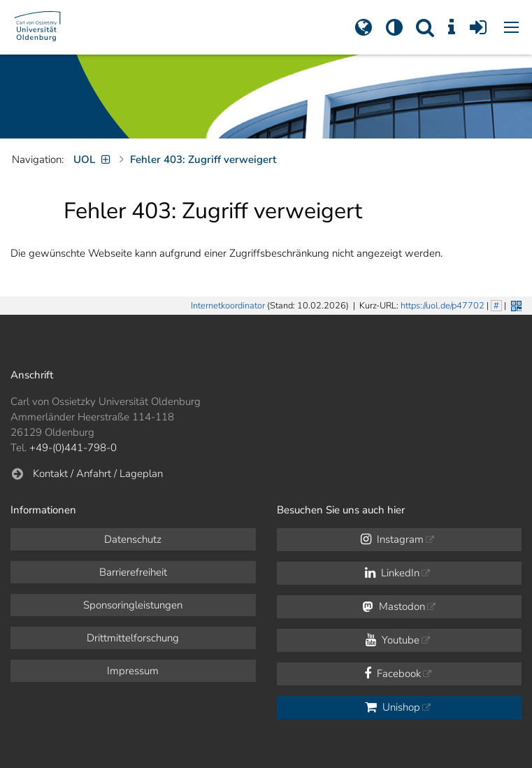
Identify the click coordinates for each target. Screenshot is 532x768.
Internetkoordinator (228, 306)
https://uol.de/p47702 (443, 306)
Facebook (393, 674)
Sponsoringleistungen (133, 605)
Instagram (392, 539)
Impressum (133, 671)
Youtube (393, 640)
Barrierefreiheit (133, 572)
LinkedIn (392, 573)
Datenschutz (133, 539)
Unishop (393, 707)
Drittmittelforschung (133, 638)
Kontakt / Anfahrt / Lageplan (98, 474)
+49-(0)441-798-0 (73, 448)
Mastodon (394, 606)
